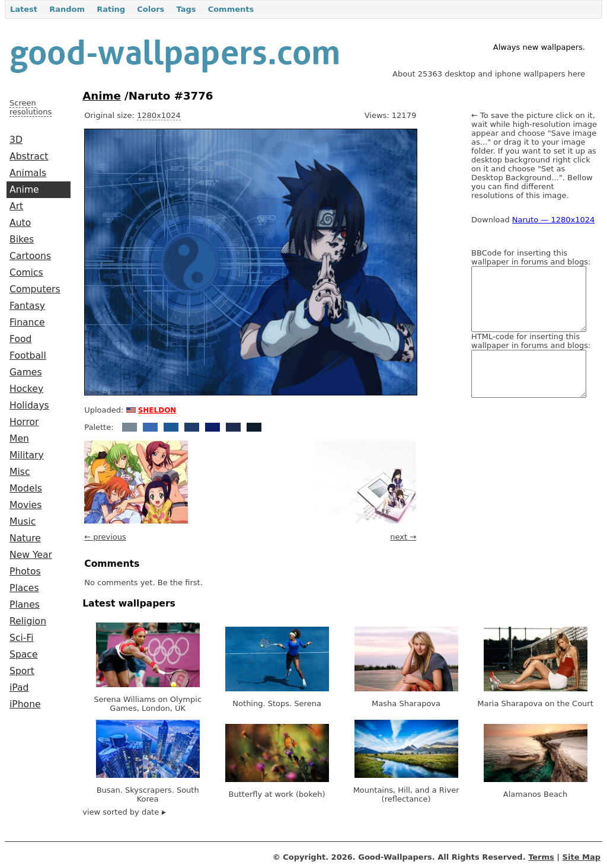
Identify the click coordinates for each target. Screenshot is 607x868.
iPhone (25, 704)
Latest (24, 9)
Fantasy (27, 306)
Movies (25, 505)
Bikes (22, 240)
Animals (28, 173)
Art (16, 206)
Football (28, 356)
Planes (25, 605)
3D (16, 140)
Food (20, 339)
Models (26, 489)
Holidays (29, 406)
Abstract (29, 157)
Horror (24, 422)
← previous (105, 537)
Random (67, 9)
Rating (111, 9)
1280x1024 (159, 115)
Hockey (26, 389)
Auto (20, 223)
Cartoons (30, 256)
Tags (186, 9)
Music (23, 522)
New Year (31, 555)
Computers (35, 289)
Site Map (582, 857)
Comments (231, 9)
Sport (22, 671)
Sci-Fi (22, 638)
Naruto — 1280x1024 (553, 220)
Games (26, 372)
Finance (27, 323)
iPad (19, 688)
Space (24, 655)
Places (24, 588)
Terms (541, 857)
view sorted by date (124, 812)
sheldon (157, 409)
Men (19, 439)
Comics (26, 273)
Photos (25, 572)
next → (403, 537)
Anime (24, 190)
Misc (20, 472)
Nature (25, 538)
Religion (28, 621)
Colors (151, 9)
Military (27, 455)
